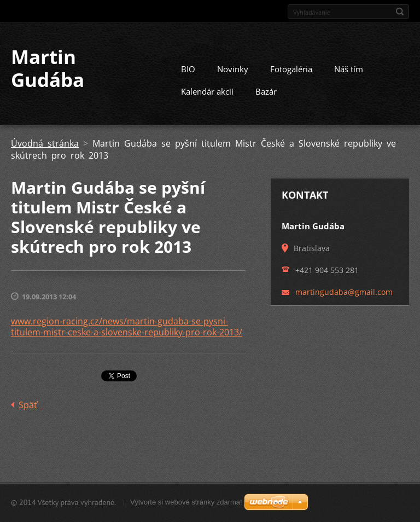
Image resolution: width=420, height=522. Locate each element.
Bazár (266, 91)
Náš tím (349, 69)
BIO (188, 69)
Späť (28, 405)
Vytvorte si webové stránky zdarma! (186, 502)
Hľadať (400, 11)
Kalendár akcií (207, 91)
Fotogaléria (291, 69)
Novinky (233, 69)
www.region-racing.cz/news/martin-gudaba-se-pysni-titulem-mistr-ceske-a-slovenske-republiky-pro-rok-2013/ (127, 327)
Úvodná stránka (45, 143)
